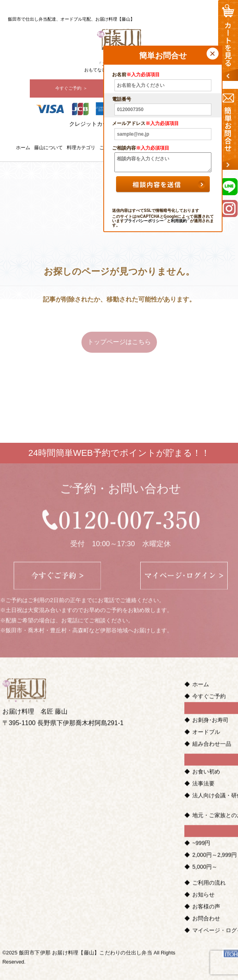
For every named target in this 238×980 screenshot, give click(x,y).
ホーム (23, 148)
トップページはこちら (119, 342)
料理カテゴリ (81, 148)
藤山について (48, 148)
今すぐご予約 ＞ (71, 88)
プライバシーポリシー (145, 221)
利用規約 (180, 221)
